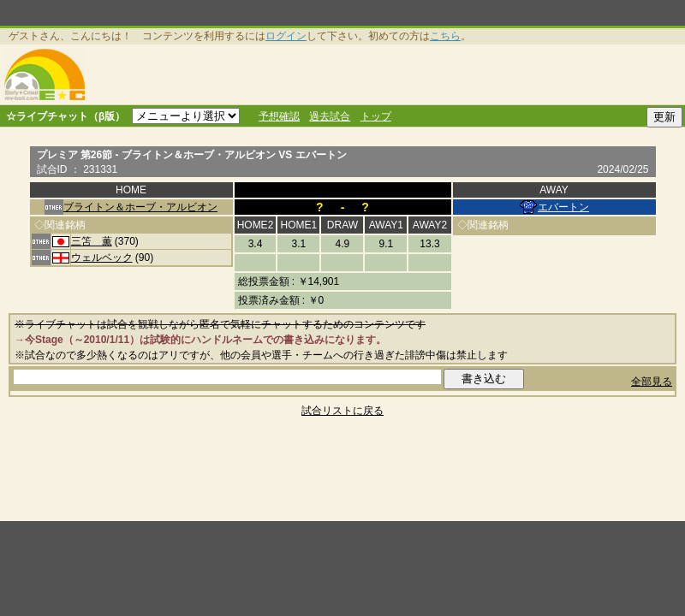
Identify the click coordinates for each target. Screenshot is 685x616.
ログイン (286, 36)
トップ (376, 116)
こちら (445, 36)
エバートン (563, 207)
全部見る (652, 382)
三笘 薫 (92, 241)
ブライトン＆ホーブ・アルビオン (140, 207)
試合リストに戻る (342, 411)
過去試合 (330, 116)
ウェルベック (102, 258)
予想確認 (279, 116)
